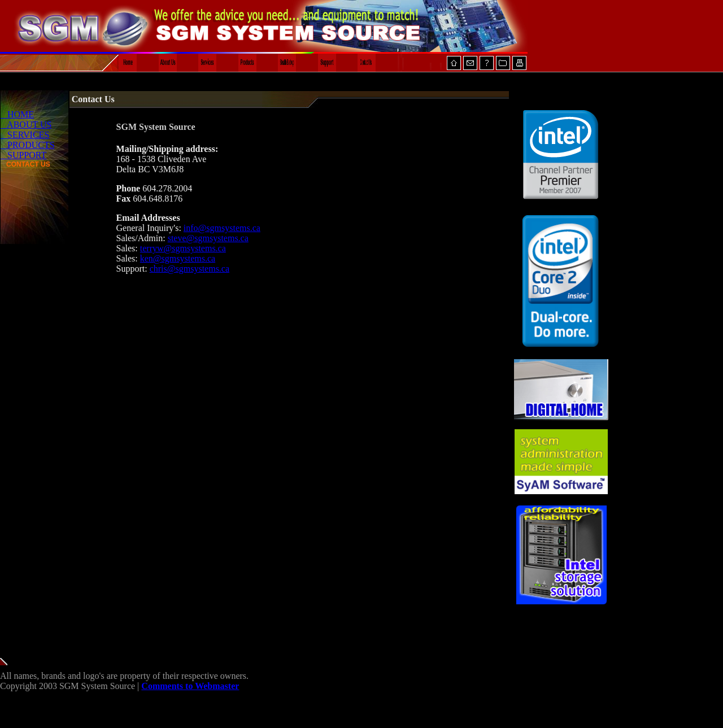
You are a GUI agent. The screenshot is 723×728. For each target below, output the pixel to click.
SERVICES (25, 135)
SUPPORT (23, 155)
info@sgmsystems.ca (222, 228)
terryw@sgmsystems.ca (183, 248)
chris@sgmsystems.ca (190, 269)
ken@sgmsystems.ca (178, 258)
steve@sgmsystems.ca (208, 238)
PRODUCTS (28, 145)
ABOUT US (26, 125)
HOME (17, 114)
